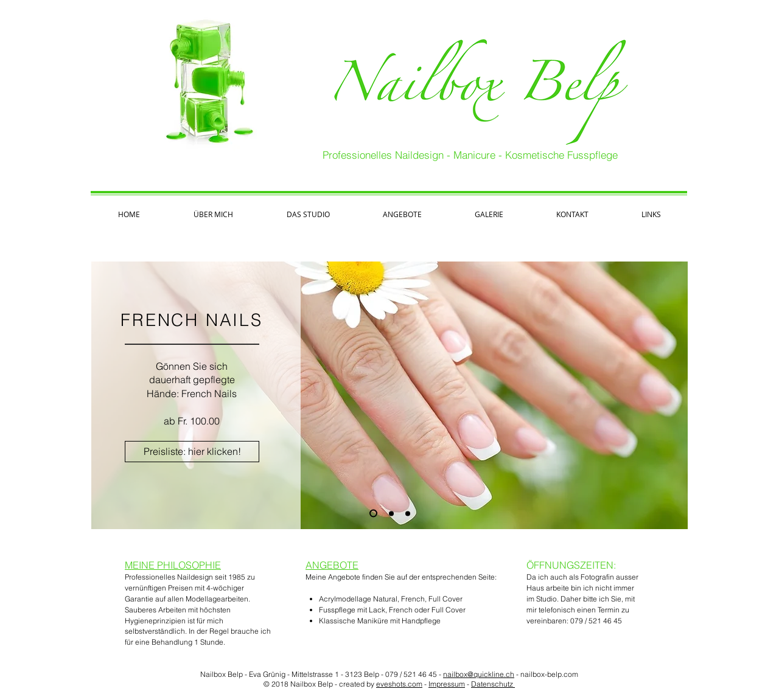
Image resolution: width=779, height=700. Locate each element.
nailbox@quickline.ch (479, 674)
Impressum (447, 684)
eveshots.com (399, 684)
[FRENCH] (373, 514)
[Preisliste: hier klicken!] (192, 452)
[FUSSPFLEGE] (408, 513)
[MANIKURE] (391, 513)
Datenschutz (493, 684)
